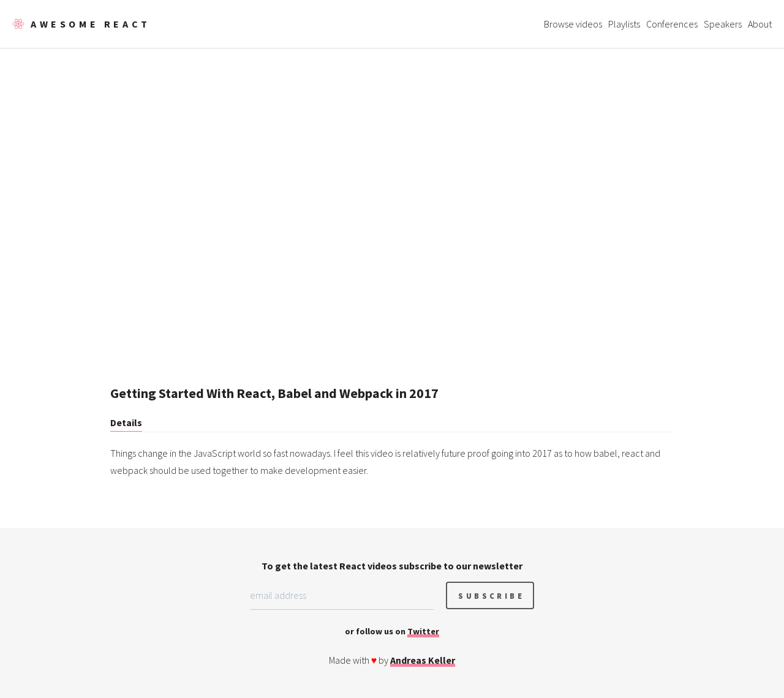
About (760, 24)
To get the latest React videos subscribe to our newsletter (392, 566)
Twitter (423, 631)
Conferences (672, 24)
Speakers (723, 24)
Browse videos (573, 24)
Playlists (624, 24)
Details (126, 422)
